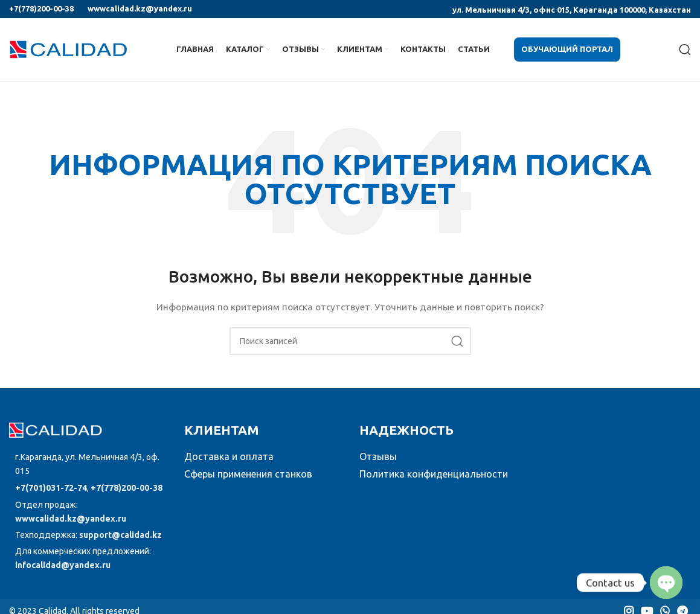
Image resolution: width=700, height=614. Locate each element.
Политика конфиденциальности (434, 474)
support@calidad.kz (120, 535)
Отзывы (378, 456)
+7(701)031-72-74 (51, 488)
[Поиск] (685, 50)
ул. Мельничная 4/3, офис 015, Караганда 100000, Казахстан (572, 10)
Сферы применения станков (248, 474)
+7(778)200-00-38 (41, 8)
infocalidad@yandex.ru (63, 565)
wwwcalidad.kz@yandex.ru (140, 8)
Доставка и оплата (229, 456)
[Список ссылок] (88, 465)
